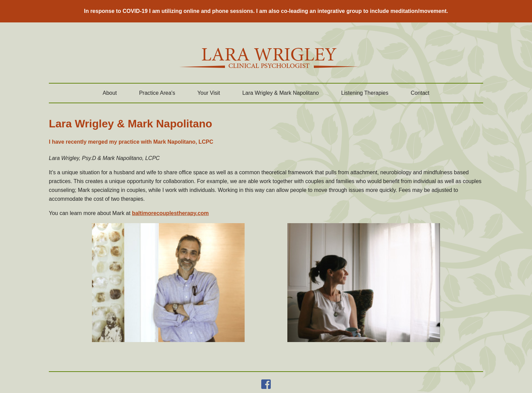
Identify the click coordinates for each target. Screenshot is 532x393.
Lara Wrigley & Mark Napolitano (281, 93)
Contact (420, 93)
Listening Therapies (365, 93)
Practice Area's (157, 93)
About (110, 93)
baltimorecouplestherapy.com (170, 213)
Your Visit (209, 93)
